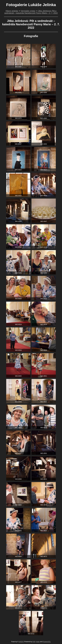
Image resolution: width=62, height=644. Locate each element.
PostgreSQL (47, 642)
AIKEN (21, 642)
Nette (38, 642)
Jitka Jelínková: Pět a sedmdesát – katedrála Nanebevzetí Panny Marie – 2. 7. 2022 (31, 12)
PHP (34, 642)
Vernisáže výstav (28, 11)
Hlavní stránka (12, 11)
